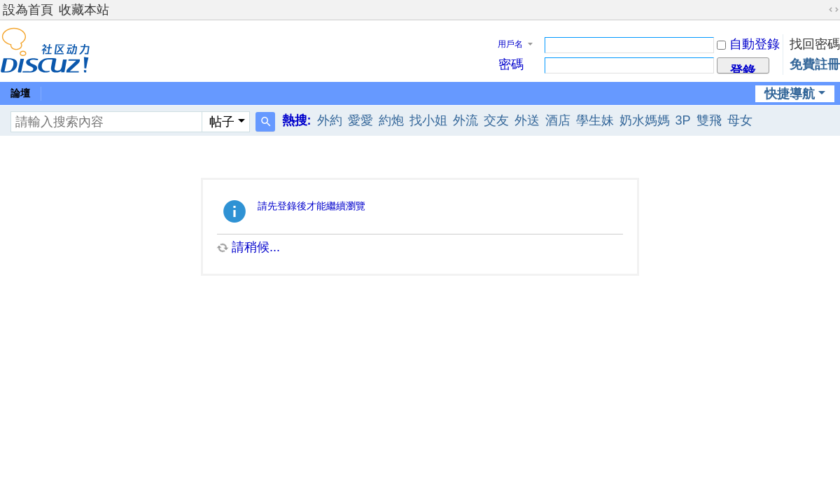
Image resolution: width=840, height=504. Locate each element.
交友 (496, 120)
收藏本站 (84, 10)
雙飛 (709, 120)
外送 (527, 120)
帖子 (222, 122)
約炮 (391, 120)
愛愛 (360, 120)
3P (683, 120)
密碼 (511, 64)
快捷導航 (790, 94)
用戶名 (510, 44)
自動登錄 (748, 44)
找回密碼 (815, 44)
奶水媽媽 (645, 120)
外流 (465, 120)
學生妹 (595, 120)
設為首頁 (28, 10)
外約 (330, 120)
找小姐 (428, 120)
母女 (740, 120)
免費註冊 (815, 64)
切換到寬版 (834, 10)
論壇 (20, 93)
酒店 (558, 120)
